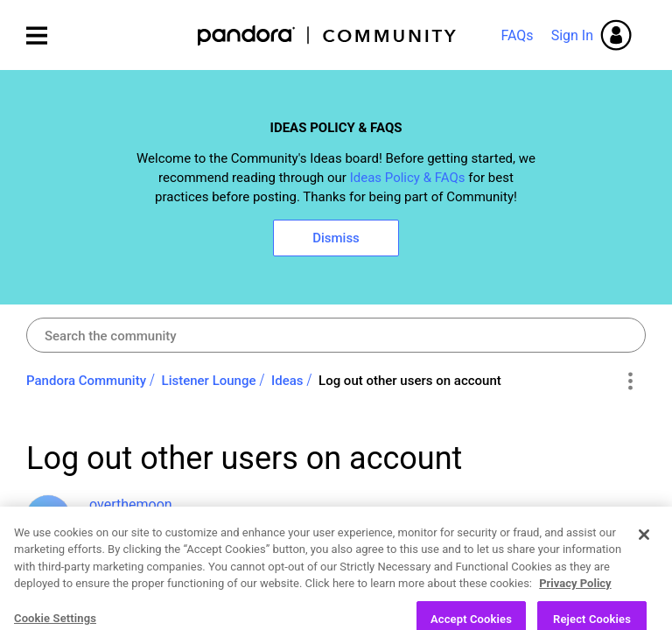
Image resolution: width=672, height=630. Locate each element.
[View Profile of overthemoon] (131, 504)
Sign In (572, 35)
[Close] (644, 570)
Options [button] (630, 381)
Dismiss (336, 238)
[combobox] (336, 335)
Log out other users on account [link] (410, 381)
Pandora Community (328, 35)
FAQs (517, 35)
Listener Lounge (209, 381)
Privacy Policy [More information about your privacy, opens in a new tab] (575, 620)
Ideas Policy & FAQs (408, 178)
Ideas (287, 381)
